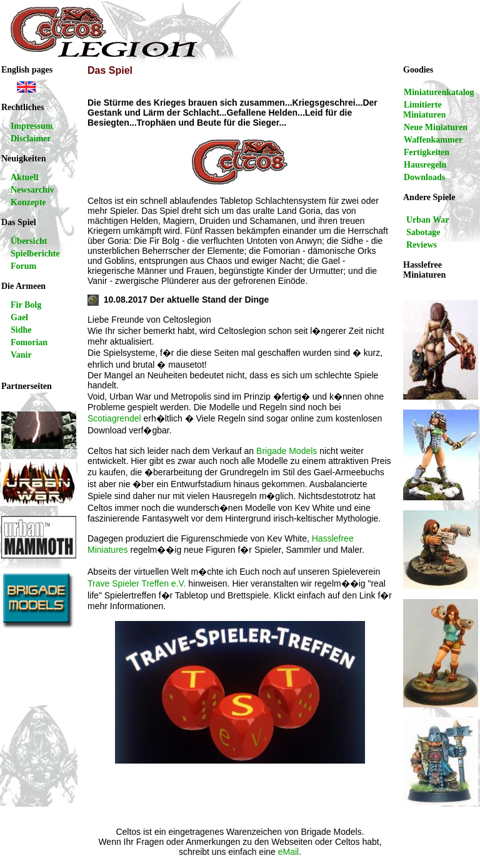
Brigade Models (287, 451)
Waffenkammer (433, 140)
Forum (23, 266)
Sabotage (423, 232)
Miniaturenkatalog (439, 92)
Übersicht (29, 241)
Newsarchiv (32, 190)
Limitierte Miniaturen (424, 110)
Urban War (428, 220)
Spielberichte (35, 254)
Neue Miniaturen (436, 127)
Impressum (32, 126)
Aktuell (24, 177)
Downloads (424, 177)
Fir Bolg (26, 305)
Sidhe (21, 330)
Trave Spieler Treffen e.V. (137, 583)
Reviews (422, 245)
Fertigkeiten (427, 152)
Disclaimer (31, 139)
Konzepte (28, 202)
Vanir (21, 355)
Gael (19, 317)
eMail (288, 852)
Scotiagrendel (114, 418)
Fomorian (29, 342)
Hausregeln (425, 165)
